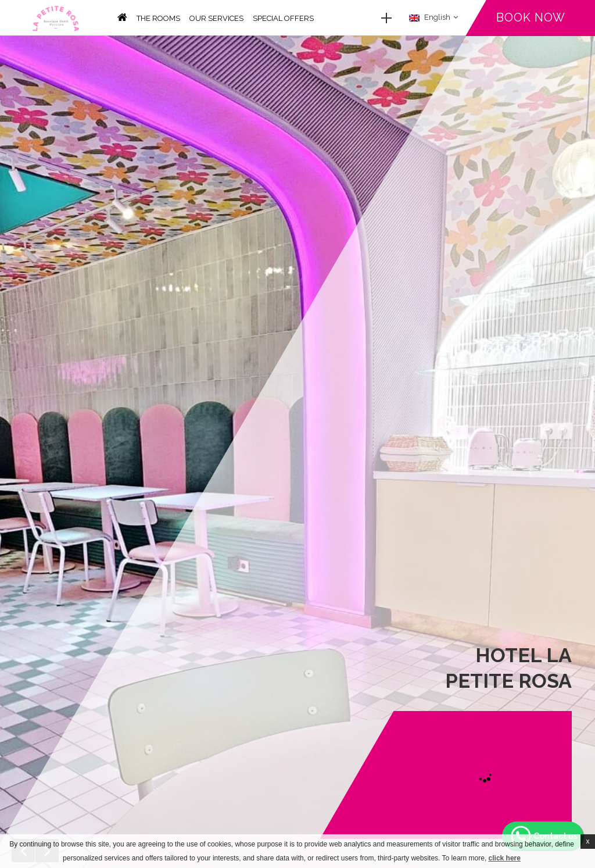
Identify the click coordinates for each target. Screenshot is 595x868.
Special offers (283, 18)
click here (505, 858)
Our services (216, 18)
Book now (531, 17)
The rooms (158, 18)
